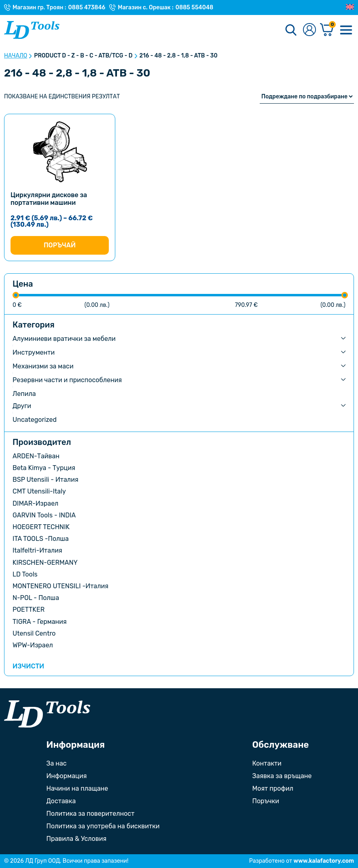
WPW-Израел (33, 645)
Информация (67, 776)
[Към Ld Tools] (32, 30)
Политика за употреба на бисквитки (103, 826)
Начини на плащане (77, 788)
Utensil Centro (34, 633)
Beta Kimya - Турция (44, 468)
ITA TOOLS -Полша (41, 539)
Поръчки (266, 801)
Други (22, 406)
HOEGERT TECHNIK (41, 527)
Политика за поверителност (91, 814)
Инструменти (34, 352)
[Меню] (346, 30)
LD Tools (25, 574)
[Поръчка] (307, 97)
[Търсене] (291, 30)
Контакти (267, 763)
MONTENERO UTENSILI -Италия (60, 586)
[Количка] (327, 30)
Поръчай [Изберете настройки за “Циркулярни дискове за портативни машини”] (60, 245)
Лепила (24, 394)
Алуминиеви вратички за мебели (64, 339)
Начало (16, 56)
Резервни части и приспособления (67, 380)
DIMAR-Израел (35, 503)
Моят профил (273, 788)
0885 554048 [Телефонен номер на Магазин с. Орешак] (194, 8)
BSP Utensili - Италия (46, 480)
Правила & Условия (77, 839)
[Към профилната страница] (309, 30)
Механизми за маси (43, 366)
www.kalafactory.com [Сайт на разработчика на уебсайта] (324, 861)
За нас (57, 763)
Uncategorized (35, 420)
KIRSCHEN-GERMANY (45, 563)
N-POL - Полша (36, 598)
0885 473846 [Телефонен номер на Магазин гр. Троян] (87, 8)
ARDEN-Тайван (36, 456)
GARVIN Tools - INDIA (44, 515)
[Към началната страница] (47, 714)
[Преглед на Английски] (350, 7)
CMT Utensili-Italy (39, 491)
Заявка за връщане (282, 776)
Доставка (61, 801)
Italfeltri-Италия (37, 550)
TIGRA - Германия (40, 622)
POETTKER (29, 610)
